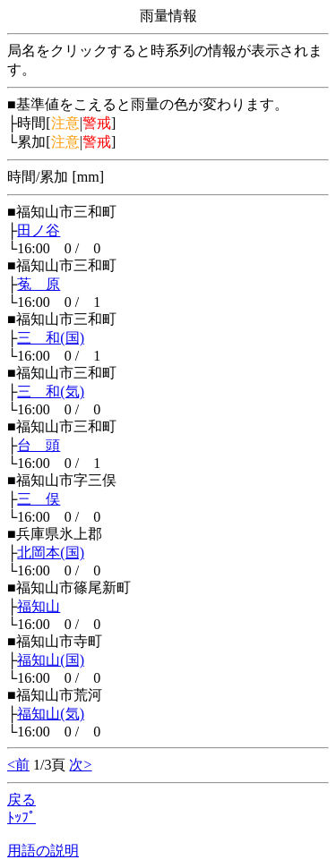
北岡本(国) (51, 553)
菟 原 (39, 284)
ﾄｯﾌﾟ (22, 817)
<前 (18, 765)
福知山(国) (51, 660)
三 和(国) (51, 338)
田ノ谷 (39, 230)
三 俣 (39, 499)
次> (80, 765)
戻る (22, 800)
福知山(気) (51, 714)
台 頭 (39, 445)
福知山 (39, 606)
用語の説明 (43, 851)
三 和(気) (51, 391)
